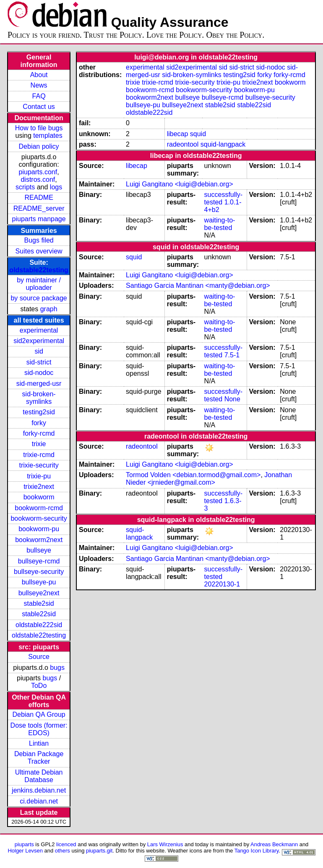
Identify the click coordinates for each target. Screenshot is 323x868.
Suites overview (39, 251)
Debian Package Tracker (39, 758)
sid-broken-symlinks (39, 398)
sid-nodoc (39, 373)
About (39, 75)
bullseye (39, 550)
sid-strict (39, 362)
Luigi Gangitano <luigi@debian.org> (180, 184)
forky (39, 423)
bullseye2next (39, 593)
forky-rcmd (39, 433)
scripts (25, 187)
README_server (39, 208)
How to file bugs (39, 128)
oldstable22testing (39, 270)
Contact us (39, 107)
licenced (66, 844)
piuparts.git (99, 851)
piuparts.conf (38, 172)
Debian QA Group (39, 714)
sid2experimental (39, 341)
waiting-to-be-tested (220, 224)
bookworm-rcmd (39, 508)
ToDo (39, 686)
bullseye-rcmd (39, 561)
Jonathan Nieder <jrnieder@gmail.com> (209, 479)
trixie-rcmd (39, 455)
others (63, 851)
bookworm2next (39, 540)
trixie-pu (39, 476)
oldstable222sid (39, 625)
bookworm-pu (39, 529)
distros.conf (38, 180)
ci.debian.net (39, 801)
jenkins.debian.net (39, 790)
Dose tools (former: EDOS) (39, 729)
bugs (57, 668)
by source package (39, 298)
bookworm (39, 497)
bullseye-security (39, 572)
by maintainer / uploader (39, 284)
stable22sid (39, 614)
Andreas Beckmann (274, 844)
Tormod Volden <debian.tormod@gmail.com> (193, 475)
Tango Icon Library (257, 851)
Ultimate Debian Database (39, 776)
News (39, 85)
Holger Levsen (25, 851)
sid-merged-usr (39, 384)
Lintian (39, 743)
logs (56, 187)
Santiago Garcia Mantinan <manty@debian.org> (198, 285)
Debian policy (39, 146)
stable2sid (39, 603)
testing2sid (39, 412)
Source (39, 657)
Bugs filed (39, 240)
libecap (178, 134)
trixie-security (39, 465)
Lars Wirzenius (165, 844)
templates (48, 136)
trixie (39, 444)
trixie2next (39, 487)
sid (39, 351)
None (232, 399)
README (39, 198)
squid (198, 134)
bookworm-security (39, 518)
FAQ (39, 96)
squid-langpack (223, 144)
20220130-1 (222, 584)
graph (49, 309)
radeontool (183, 144)
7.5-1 (232, 355)
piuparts (24, 844)
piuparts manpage (39, 219)
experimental (39, 330)
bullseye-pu (39, 582)
